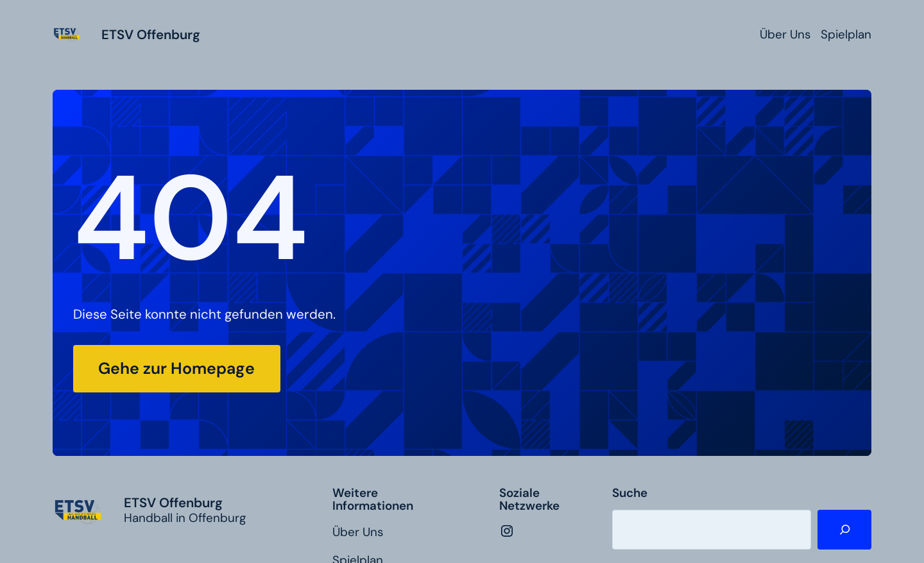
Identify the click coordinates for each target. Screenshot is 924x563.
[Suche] (844, 530)
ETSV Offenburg (151, 35)
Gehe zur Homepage (176, 368)
